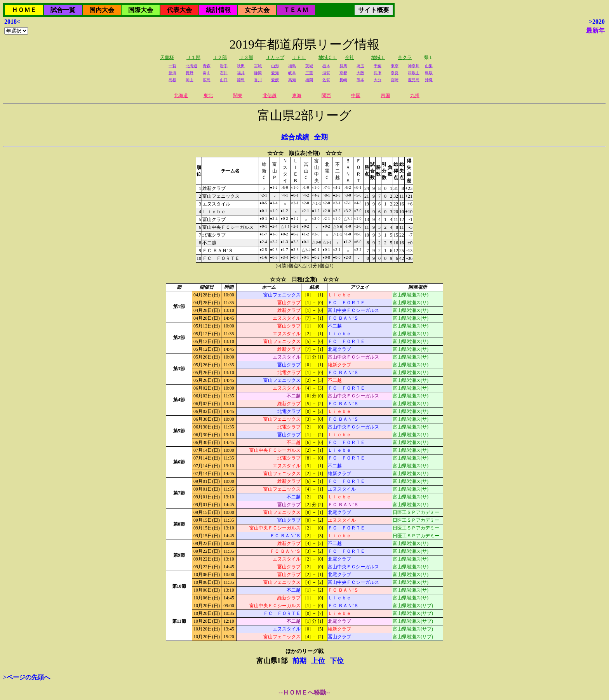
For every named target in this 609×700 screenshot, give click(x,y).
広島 (207, 80)
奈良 (395, 73)
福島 (292, 66)
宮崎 (395, 80)
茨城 (309, 66)
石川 (224, 73)
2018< (12, 22)
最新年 (595, 30)
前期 (299, 661)
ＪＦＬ (299, 57)
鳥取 (429, 73)
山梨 (429, 66)
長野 (190, 73)
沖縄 (429, 80)
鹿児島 (414, 80)
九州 (415, 96)
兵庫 (378, 73)
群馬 (343, 66)
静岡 (258, 73)
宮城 (258, 66)
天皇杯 (167, 57)
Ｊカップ (275, 57)
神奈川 (414, 66)
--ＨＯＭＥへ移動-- (304, 692)
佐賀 (326, 80)
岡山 (190, 80)
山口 (224, 80)
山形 (275, 66)
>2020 (597, 22)
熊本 (360, 80)
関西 (326, 96)
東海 (297, 96)
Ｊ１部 (193, 57)
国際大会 (141, 10)
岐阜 (292, 73)
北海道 (191, 66)
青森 (207, 66)
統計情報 (218, 10)
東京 (395, 66)
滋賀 (326, 73)
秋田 (241, 66)
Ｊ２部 (220, 57)
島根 (172, 80)
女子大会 (257, 10)
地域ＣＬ (328, 57)
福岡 (309, 80)
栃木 (326, 66)
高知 (292, 80)
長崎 (343, 80)
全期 (321, 137)
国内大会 (102, 10)
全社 (350, 57)
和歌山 (414, 73)
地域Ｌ (378, 57)
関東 (238, 96)
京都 (343, 73)
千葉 (378, 66)
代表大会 (179, 10)
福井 (241, 73)
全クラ (405, 57)
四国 (385, 96)
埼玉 (360, 66)
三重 (309, 73)
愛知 (275, 73)
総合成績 (295, 137)
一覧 (172, 66)
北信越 (270, 96)
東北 (208, 96)
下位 (337, 661)
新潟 (172, 73)
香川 (258, 80)
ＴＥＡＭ (296, 10)
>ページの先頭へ (27, 677)
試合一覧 (63, 10)
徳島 (241, 80)
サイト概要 (374, 10)
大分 (378, 80)
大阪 (360, 73)
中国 (356, 96)
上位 (318, 661)
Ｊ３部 (246, 57)
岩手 (224, 66)
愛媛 (275, 80)
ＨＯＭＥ (24, 10)
